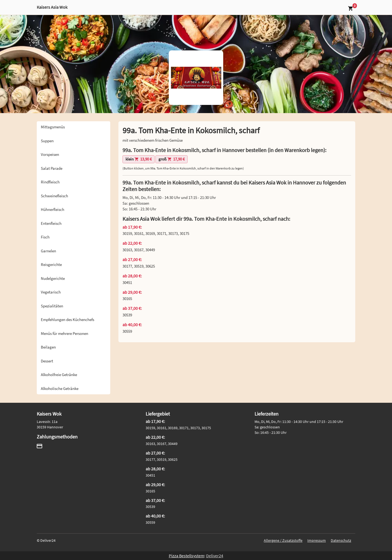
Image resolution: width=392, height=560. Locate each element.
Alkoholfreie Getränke (59, 375)
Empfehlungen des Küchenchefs (68, 320)
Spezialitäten (52, 306)
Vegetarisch (51, 292)
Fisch (45, 237)
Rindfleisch (50, 182)
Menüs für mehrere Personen (65, 333)
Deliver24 (215, 556)
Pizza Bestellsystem (186, 556)
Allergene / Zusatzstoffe (283, 540)
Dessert (47, 361)
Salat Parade (52, 168)
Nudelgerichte (53, 278)
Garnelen (48, 251)
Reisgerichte (51, 264)
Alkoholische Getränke (60, 388)
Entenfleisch (51, 223)
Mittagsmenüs (53, 127)
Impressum (317, 540)
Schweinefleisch (54, 196)
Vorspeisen (50, 154)
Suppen (47, 141)
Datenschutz (341, 540)
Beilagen (48, 347)
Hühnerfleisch (53, 209)
